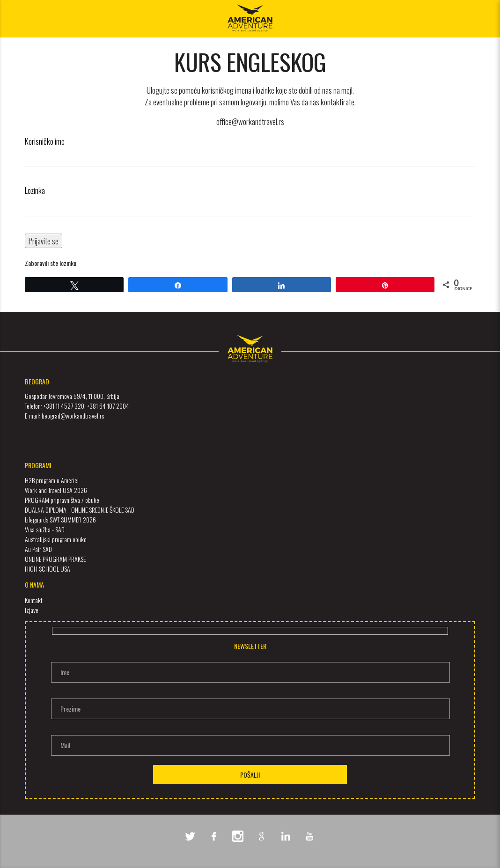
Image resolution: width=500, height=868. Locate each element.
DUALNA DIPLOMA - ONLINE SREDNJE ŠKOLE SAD (80, 510)
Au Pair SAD (38, 549)
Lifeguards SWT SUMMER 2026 (60, 519)
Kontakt (34, 600)
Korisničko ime (45, 141)
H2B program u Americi (52, 480)
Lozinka (35, 190)
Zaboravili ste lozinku (51, 263)
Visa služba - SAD (45, 529)
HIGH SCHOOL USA (48, 569)
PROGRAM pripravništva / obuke (62, 500)
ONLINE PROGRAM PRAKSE (55, 559)
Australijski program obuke (56, 539)
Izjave (32, 610)
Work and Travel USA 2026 (56, 490)
